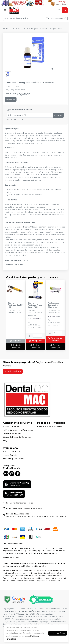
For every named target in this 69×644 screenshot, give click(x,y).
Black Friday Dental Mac (13, 459)
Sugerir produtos (13, 371)
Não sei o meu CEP (15, 119)
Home (6, 29)
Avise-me (11, 99)
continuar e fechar (58, 633)
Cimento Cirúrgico (30, 29)
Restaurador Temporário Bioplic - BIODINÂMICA (54, 305)
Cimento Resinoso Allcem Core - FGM (35, 305)
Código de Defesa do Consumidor (18, 437)
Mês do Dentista (10, 455)
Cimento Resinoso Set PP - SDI (15, 305)
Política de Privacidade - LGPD (50, 426)
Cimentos (15, 29)
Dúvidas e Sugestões (12, 433)
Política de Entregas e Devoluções (18, 430)
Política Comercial (11, 426)
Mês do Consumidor (12, 452)
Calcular (58, 115)
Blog (5, 441)
